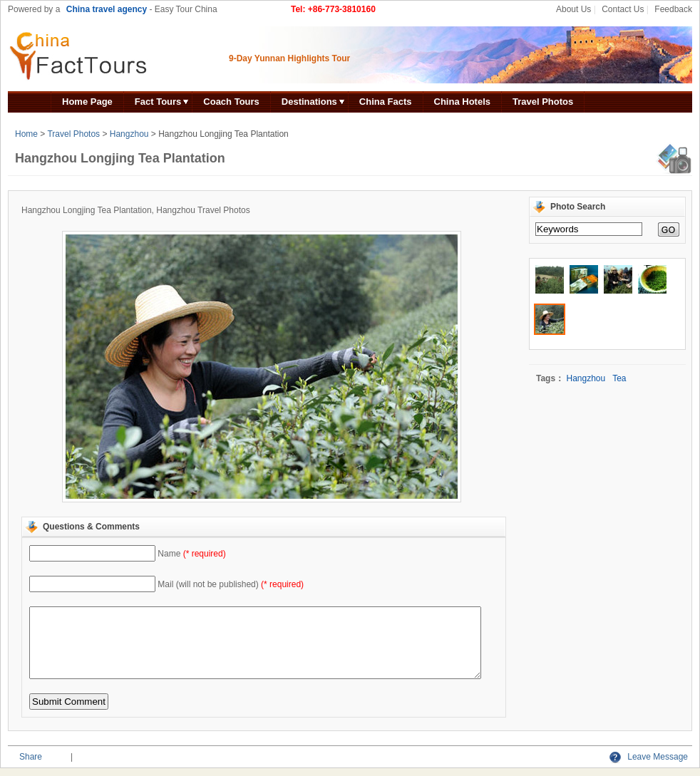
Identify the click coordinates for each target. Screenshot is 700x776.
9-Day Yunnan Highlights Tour (289, 58)
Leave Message (649, 757)
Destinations (309, 102)
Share (31, 757)
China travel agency (107, 9)
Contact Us (623, 9)
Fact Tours (158, 102)
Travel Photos (543, 102)
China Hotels (462, 102)
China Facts (386, 102)
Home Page (87, 102)
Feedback (673, 9)
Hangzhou (129, 134)
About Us (573, 9)
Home (26, 134)
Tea (619, 378)
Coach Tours (231, 102)
